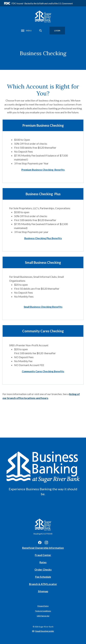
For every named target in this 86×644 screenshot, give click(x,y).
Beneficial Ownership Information (43, 548)
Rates (43, 562)
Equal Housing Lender (45, 631)
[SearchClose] (41, 31)
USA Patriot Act (43, 616)
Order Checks (43, 570)
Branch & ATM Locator (43, 584)
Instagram (46, 543)
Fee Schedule (43, 577)
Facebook (40, 543)
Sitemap (43, 591)
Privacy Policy (43, 606)
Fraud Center (43, 555)
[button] (43, 170)
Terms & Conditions (43, 611)
